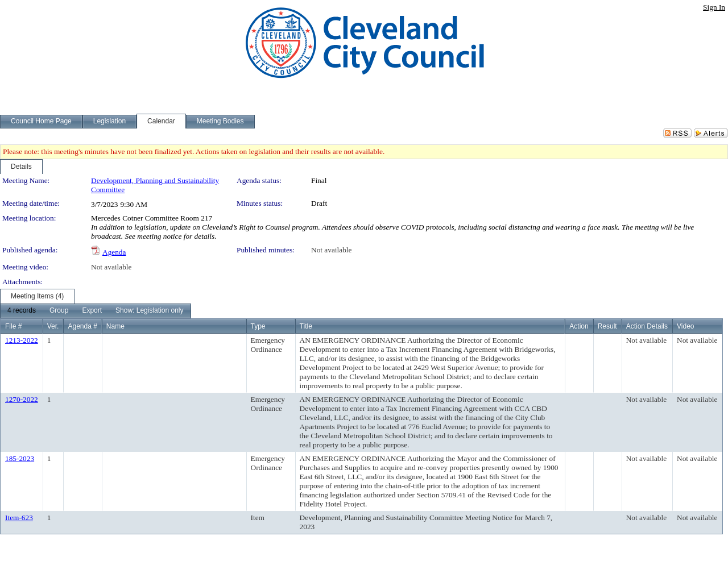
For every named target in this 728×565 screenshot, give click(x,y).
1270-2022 (22, 399)
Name (115, 326)
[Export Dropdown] (92, 311)
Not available (331, 250)
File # (13, 326)
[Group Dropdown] (59, 311)
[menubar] (96, 311)
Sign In (714, 7)
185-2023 (20, 458)
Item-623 (19, 518)
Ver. (53, 326)
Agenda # (82, 326)
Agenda (114, 252)
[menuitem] (22, 311)
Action (579, 326)
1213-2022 (22, 340)
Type (258, 326)
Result (607, 326)
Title (306, 326)
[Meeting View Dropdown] (149, 311)
